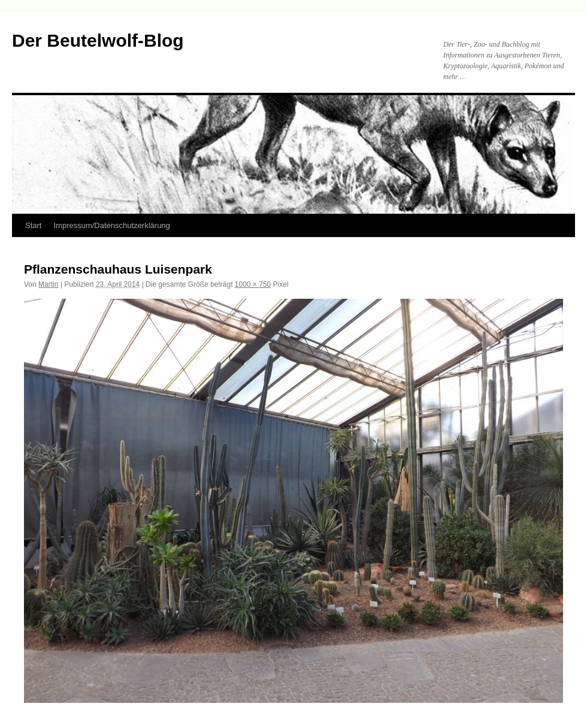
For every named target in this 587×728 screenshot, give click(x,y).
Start (33, 225)
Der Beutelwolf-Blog (98, 40)
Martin (48, 284)
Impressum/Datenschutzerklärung (111, 225)
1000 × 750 (253, 284)
